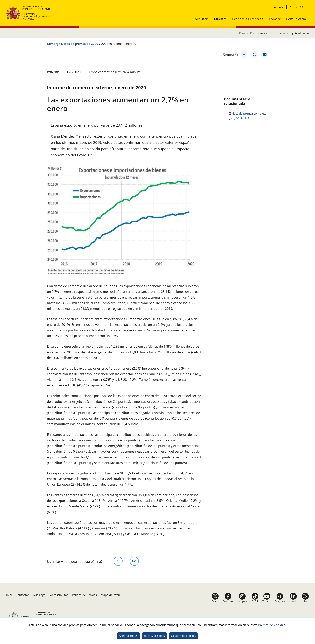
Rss (305, 601)
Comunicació (296, 19)
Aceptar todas (128, 636)
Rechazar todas (154, 636)
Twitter (215, 601)
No (135, 561)
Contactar (22, 595)
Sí (120, 561)
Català (277, 7)
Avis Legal (40, 595)
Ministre (220, 19)
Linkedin (293, 601)
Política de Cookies (84, 595)
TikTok (255, 601)
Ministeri (202, 19)
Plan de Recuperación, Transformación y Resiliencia (274, 33)
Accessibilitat (59, 595)
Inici (9, 595)
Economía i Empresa (248, 19)
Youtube (267, 601)
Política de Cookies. (272, 625)
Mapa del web (110, 595)
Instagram (242, 601)
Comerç (275, 19)
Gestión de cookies (184, 636)
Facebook (228, 601)
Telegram (280, 601)
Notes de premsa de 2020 (80, 44)
